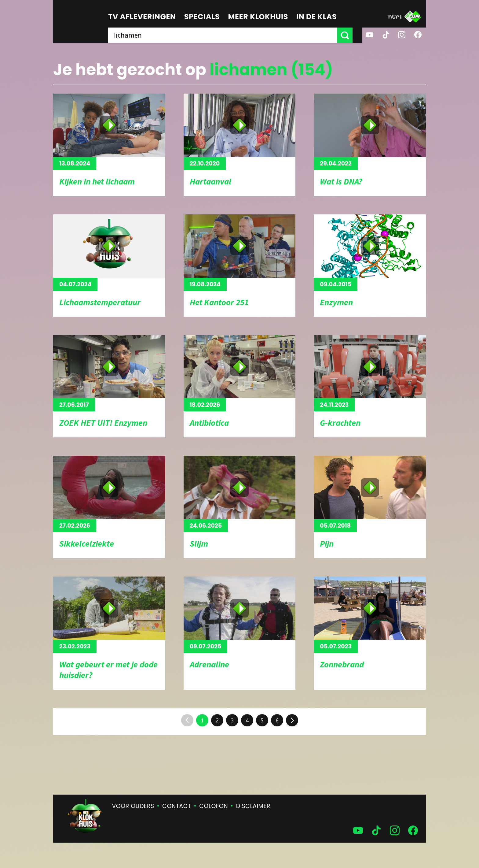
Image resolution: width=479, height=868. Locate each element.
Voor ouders (133, 806)
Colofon (214, 806)
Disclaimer (253, 806)
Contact (177, 806)
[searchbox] (227, 35)
